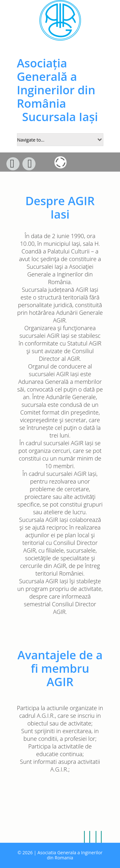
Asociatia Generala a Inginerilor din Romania (70, 855)
